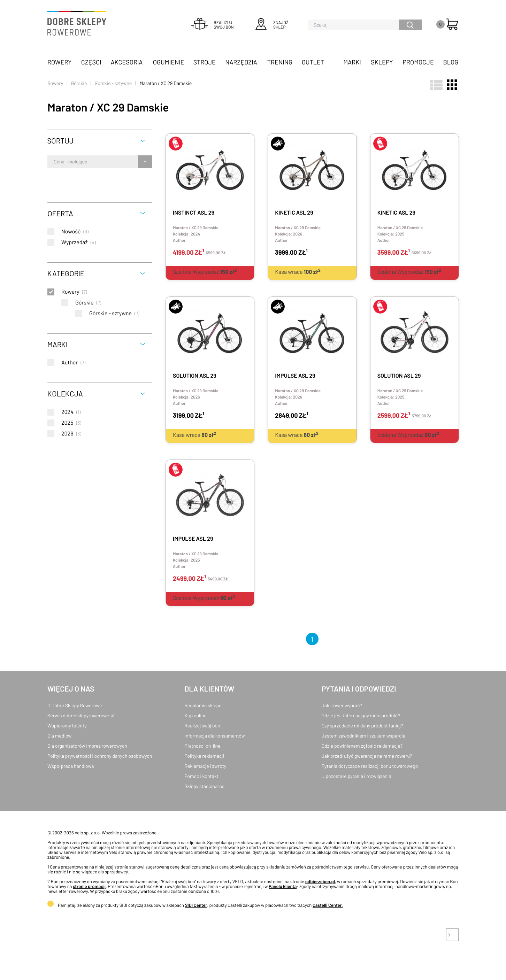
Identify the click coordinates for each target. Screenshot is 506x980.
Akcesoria (127, 62)
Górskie (79, 83)
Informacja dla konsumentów (214, 736)
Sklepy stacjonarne (204, 786)
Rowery (60, 62)
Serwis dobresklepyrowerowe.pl (81, 715)
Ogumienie (169, 62)
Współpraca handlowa (71, 766)
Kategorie (66, 273)
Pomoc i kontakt (201, 776)
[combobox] (54, 162)
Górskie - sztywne (113, 83)
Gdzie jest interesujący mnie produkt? (361, 715)
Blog (451, 62)
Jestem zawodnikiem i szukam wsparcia (363, 736)
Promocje (418, 62)
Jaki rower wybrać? (342, 705)
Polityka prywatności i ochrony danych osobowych (100, 756)
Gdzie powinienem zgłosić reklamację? (362, 746)
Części (91, 62)
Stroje (205, 62)
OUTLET (313, 62)
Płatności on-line (202, 746)
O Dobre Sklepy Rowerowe (75, 705)
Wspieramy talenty (67, 726)
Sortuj (60, 141)
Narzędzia (241, 62)
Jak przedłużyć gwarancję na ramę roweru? (367, 756)
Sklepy (382, 62)
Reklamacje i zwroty (205, 766)
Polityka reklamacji (204, 756)
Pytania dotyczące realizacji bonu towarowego (370, 766)
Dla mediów (59, 736)
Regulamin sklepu (203, 705)
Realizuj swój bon (202, 726)
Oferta (60, 213)
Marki (352, 62)
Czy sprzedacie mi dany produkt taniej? (362, 726)
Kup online (195, 715)
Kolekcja (65, 393)
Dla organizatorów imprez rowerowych (87, 746)
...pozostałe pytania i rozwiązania (356, 776)
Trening (280, 62)
